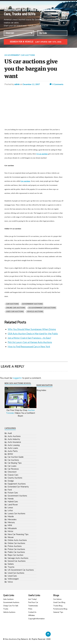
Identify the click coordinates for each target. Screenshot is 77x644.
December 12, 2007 (32, 84)
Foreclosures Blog (60, 609)
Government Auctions (32, 304)
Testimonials (33, 606)
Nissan (11, 537)
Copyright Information (36, 619)
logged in (17, 378)
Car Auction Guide (16, 457)
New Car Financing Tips (18, 534)
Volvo (10, 582)
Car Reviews (13, 469)
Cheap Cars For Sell (11, 606)
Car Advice (57, 599)
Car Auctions (12, 304)
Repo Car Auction (15, 555)
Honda (11, 499)
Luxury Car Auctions (16, 513)
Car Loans (12, 466)
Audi (10, 433)
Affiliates (32, 615)
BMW (10, 454)
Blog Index (41, 390)
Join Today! (32, 599)
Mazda (11, 516)
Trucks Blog (58, 606)
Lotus (10, 510)
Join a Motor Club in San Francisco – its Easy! (29, 338)
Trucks (6, 609)
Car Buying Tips (15, 463)
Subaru (11, 564)
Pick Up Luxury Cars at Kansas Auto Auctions (30, 342)
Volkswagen (13, 579)
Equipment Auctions (17, 484)
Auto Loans (13, 448)
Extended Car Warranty (18, 487)
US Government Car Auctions (21, 55)
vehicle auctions (35, 311)
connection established (19, 33)
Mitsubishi (12, 528)
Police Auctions (15, 546)
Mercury (11, 522)
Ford (10, 490)
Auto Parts (13, 451)
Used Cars (12, 576)
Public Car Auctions (16, 552)
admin (17, 84)
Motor (10, 531)
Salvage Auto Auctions (18, 558)
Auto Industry (14, 439)
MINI (10, 525)
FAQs (30, 609)
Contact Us (32, 612)
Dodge (11, 481)
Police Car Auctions (16, 549)
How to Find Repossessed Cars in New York (29, 347)
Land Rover (13, 505)
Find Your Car (33, 602)
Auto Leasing (14, 445)
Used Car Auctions (15, 311)
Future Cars (13, 493)
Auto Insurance (14, 442)
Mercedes (12, 519)
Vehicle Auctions (9, 612)
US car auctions (42, 154)
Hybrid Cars (13, 502)
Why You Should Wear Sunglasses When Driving (32, 329)
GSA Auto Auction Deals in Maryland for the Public (33, 334)
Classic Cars (13, 475)
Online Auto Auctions (17, 540)
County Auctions (15, 478)
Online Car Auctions (16, 308)
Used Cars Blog (59, 602)
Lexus (10, 508)
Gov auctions (25, 181)
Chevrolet (12, 472)
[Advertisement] (34, 108)
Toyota (11, 567)
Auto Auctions (14, 436)
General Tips (58, 612)
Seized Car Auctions (17, 561)
